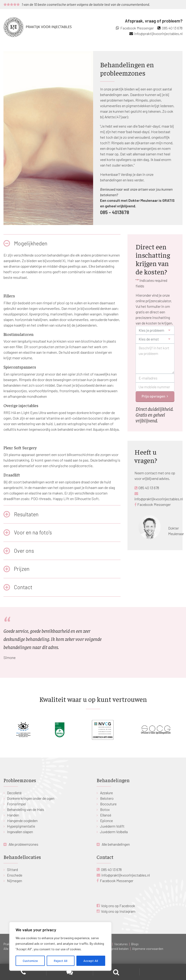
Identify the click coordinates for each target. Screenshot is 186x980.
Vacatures (121, 944)
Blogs (135, 944)
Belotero (107, 798)
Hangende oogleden (22, 821)
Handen (13, 815)
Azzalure (106, 793)
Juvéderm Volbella (114, 832)
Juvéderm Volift (112, 826)
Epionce (106, 821)
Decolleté (14, 793)
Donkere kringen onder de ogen (31, 798)
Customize (30, 961)
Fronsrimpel (16, 804)
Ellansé (106, 815)
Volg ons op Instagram (118, 911)
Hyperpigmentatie (21, 826)
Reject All (61, 961)
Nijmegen (15, 881)
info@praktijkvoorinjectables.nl (158, 34)
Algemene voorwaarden (148, 949)
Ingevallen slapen (20, 832)
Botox (105, 809)
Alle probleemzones (23, 844)
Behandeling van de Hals (26, 809)
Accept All (91, 961)
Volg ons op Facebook (118, 906)
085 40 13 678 (172, 28)
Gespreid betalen (117, 949)
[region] (60, 946)
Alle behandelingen (116, 844)
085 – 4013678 (115, 212)
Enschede (15, 875)
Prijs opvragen (153, 396)
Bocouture (108, 804)
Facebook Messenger (137, 28)
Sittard (12, 869)
